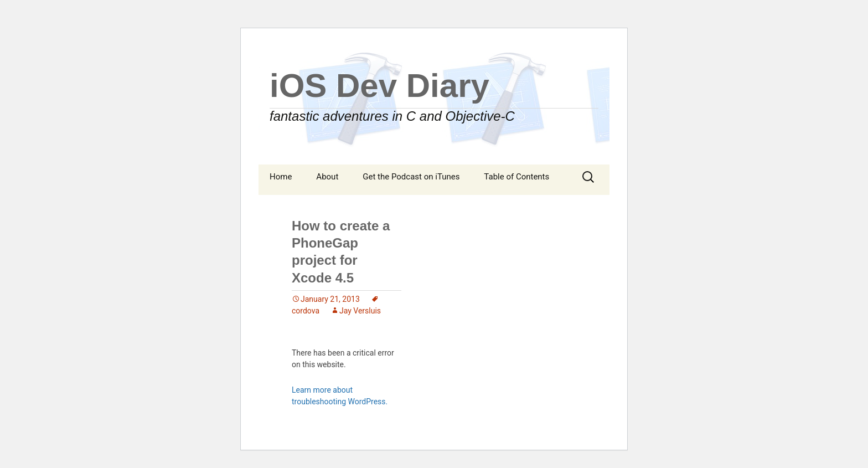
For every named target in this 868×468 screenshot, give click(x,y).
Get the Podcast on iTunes (411, 177)
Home (281, 177)
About (327, 177)
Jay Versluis (360, 311)
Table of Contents (516, 177)
